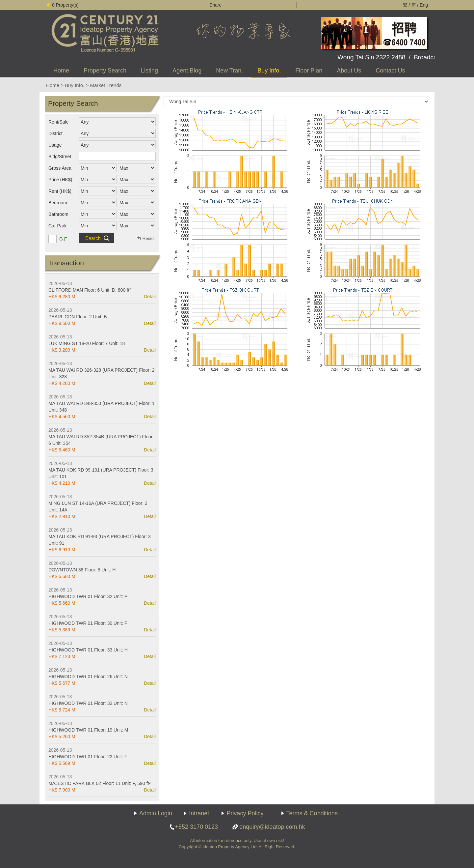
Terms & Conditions (312, 813)
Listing (149, 71)
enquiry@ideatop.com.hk (272, 827)
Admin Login (156, 813)
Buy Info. (269, 71)
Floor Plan (309, 71)
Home (61, 71)
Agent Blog (187, 71)
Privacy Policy (245, 813)
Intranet (199, 813)
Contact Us (390, 71)
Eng (424, 5)
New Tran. (229, 71)
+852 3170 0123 (196, 827)
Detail (150, 297)
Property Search (105, 71)
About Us (349, 71)
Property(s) (62, 5)
